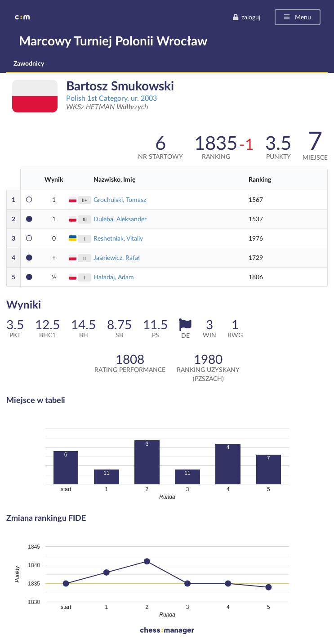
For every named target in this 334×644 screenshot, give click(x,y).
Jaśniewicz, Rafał (117, 257)
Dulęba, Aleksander (120, 219)
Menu (297, 17)
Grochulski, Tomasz (120, 199)
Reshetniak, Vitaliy (118, 238)
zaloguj (246, 17)
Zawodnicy (29, 63)
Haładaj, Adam (114, 277)
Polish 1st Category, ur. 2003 (111, 98)
